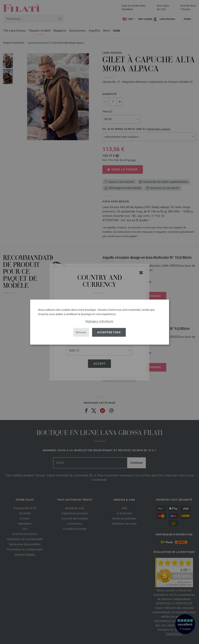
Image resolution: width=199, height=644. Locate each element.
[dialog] (100, 322)
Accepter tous (109, 332)
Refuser (81, 332)
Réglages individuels (100, 321)
